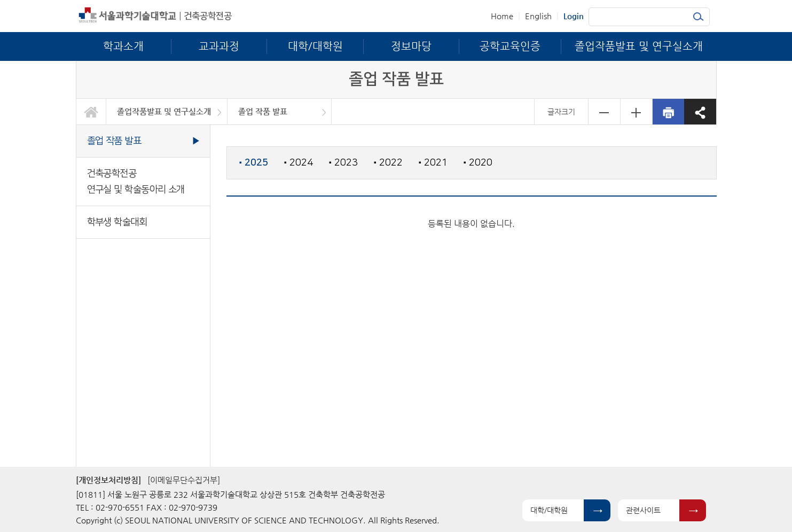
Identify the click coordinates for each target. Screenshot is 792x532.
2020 (478, 163)
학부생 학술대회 (117, 222)
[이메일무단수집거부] (184, 480)
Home (502, 16)
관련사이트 (643, 510)
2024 (299, 163)
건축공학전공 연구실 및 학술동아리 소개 (136, 181)
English (538, 16)
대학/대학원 (549, 510)
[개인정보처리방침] (108, 480)
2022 (388, 163)
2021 (433, 163)
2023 (343, 163)
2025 (254, 163)
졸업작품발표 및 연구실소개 (164, 111)
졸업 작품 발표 (263, 111)
